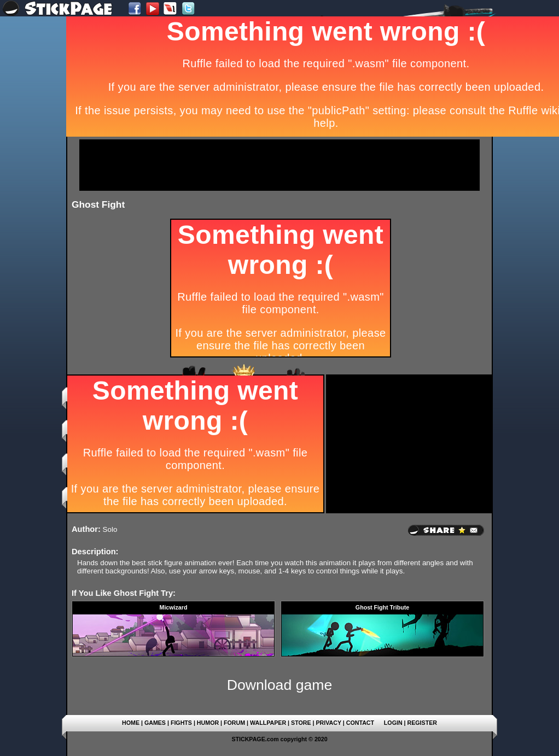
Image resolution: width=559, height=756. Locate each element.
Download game (280, 685)
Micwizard (174, 607)
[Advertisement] (279, 165)
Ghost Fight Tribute (382, 607)
